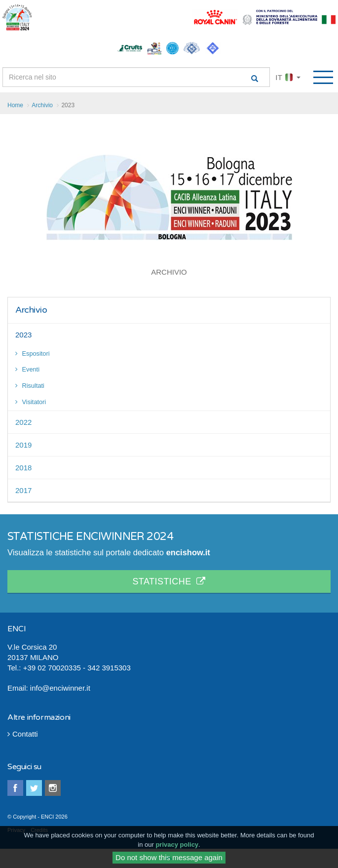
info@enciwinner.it (60, 688)
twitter (34, 788)
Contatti (23, 734)
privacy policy (177, 846)
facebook (15, 788)
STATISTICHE (169, 581)
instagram (53, 788)
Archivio (31, 310)
